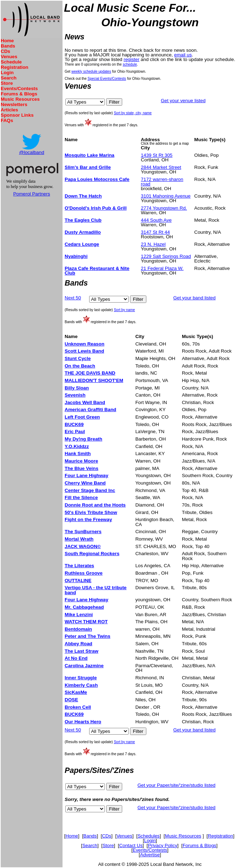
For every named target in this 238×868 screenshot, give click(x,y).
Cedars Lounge (82, 244)
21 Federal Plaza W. (162, 268)
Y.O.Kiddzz (77, 446)
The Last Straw (82, 651)
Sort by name (124, 310)
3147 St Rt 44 (156, 232)
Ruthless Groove (84, 573)
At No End (76, 658)
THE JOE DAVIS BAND (90, 373)
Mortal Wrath (79, 539)
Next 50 (73, 298)
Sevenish (75, 395)
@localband (32, 152)
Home (7, 41)
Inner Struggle (81, 678)
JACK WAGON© (83, 546)
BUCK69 (74, 424)
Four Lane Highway (86, 476)
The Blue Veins (82, 468)
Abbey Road (79, 644)
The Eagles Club (83, 220)
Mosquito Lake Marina (90, 155)
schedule (130, 64)
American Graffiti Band (90, 410)
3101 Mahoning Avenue (166, 196)
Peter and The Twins (88, 636)
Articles (9, 110)
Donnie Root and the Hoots (95, 505)
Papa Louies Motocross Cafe (97, 179)
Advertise (150, 855)
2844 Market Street (161, 167)
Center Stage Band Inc (90, 490)
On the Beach (80, 366)
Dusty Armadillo (83, 232)
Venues (9, 57)
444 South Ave (156, 220)
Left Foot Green (82, 417)
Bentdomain (78, 629)
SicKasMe (76, 692)
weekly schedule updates (91, 71)
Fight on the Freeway (88, 519)
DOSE (71, 700)
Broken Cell (78, 707)
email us (183, 55)
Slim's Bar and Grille (88, 167)
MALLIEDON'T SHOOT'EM (94, 380)
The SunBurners (83, 532)
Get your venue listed (183, 101)
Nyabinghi (76, 256)
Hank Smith (78, 454)
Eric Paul (75, 432)
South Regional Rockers (92, 554)
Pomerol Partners (32, 194)
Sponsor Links (17, 115)
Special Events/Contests (107, 79)
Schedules (148, 836)
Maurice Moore (81, 461)
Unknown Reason (85, 344)
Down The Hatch (83, 196)
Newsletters (14, 104)
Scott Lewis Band (84, 351)
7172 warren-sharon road (162, 182)
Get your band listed (194, 298)
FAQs (7, 120)
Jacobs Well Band (85, 402)
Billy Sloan (77, 388)
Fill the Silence (81, 497)
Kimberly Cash (81, 685)
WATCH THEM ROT (86, 622)
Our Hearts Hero (83, 722)
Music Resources (20, 99)
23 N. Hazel (153, 244)
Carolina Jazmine (84, 666)
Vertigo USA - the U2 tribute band (96, 590)
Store (7, 83)
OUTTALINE (78, 580)
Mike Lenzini (79, 615)
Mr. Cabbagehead (84, 607)
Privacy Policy (163, 845)
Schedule (11, 62)
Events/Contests (19, 89)
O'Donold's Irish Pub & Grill (96, 208)
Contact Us (131, 845)
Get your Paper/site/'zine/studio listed (177, 785)
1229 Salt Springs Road (166, 256)
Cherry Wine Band (85, 483)
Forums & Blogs (19, 94)
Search (9, 78)
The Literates (79, 566)
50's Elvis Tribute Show (91, 512)
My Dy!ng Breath (83, 439)
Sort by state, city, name (133, 113)
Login (7, 73)
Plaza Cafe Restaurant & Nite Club (97, 271)
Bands (8, 46)
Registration (15, 67)
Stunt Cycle (78, 358)
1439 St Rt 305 (157, 155)
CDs (6, 51)
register (131, 59)
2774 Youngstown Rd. (164, 208)
